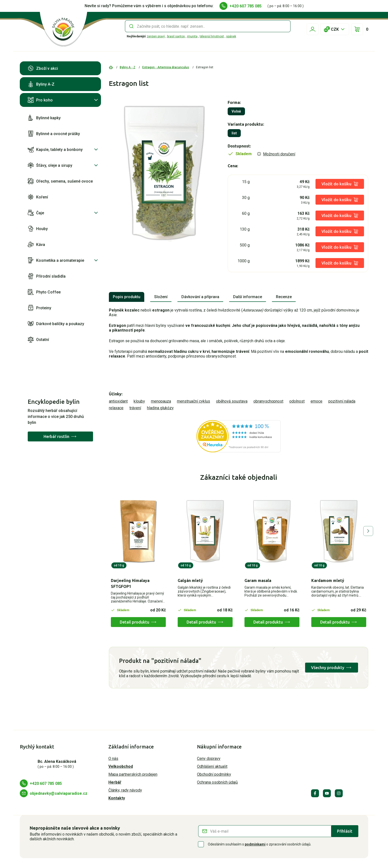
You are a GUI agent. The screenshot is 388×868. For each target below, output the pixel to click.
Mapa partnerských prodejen (133, 774)
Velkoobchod (121, 766)
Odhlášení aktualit (212, 766)
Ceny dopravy (209, 759)
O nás (113, 759)
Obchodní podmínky (214, 774)
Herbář (115, 782)
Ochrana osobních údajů (217, 782)
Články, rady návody (125, 790)
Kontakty (117, 798)
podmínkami (255, 844)
